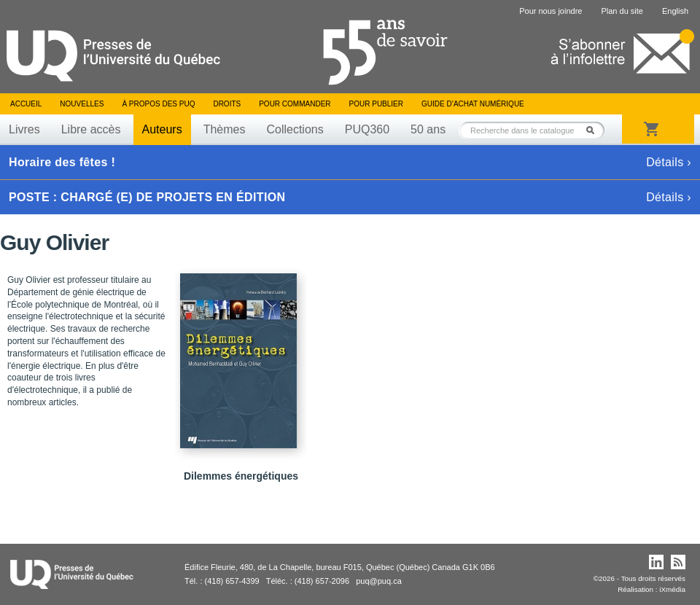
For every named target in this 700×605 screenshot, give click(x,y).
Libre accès (91, 129)
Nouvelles (82, 104)
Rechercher (594, 130)
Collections (295, 129)
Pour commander (295, 104)
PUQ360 (367, 129)
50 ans (428, 129)
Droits (227, 104)
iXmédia (672, 589)
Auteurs (162, 129)
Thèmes (225, 129)
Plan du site (622, 11)
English (675, 11)
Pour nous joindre (551, 11)
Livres (24, 129)
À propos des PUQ (158, 104)
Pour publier (376, 104)
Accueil (26, 104)
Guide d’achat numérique (473, 104)
